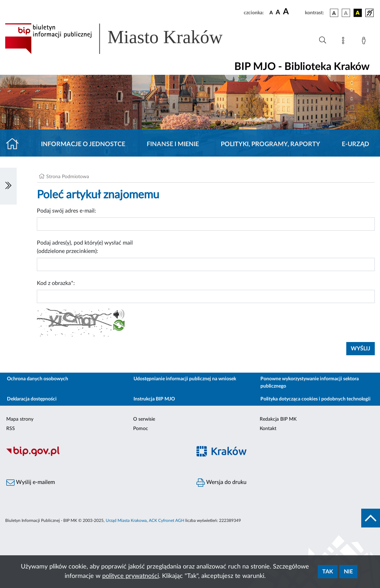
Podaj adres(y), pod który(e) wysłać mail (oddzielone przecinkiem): (85, 247)
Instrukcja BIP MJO (154, 399)
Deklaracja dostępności (32, 399)
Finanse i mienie (173, 144)
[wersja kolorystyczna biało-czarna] (346, 13)
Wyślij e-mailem (31, 483)
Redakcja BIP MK (278, 419)
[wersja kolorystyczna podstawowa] (334, 13)
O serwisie (144, 419)
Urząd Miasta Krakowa (126, 521)
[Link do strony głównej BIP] (124, 39)
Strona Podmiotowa (68, 177)
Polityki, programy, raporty (270, 144)
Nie (348, 572)
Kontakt (268, 429)
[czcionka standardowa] (271, 13)
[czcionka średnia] (278, 13)
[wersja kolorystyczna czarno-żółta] (358, 13)
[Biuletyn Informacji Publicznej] (95, 455)
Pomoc (141, 429)
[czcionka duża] (293, 12)
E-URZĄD (355, 144)
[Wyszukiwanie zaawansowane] (323, 40)
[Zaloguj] (365, 42)
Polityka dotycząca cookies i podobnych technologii (316, 399)
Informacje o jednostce (83, 144)
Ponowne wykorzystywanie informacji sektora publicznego (310, 383)
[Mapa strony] (345, 42)
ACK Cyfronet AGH (167, 521)
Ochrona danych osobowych (38, 379)
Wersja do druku (221, 483)
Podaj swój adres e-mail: (66, 211)
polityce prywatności (131, 576)
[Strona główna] (15, 144)
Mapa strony (20, 419)
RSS (11, 429)
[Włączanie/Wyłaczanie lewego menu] (8, 186)
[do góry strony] (371, 518)
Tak (328, 572)
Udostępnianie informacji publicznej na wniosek (185, 379)
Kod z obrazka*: (56, 283)
